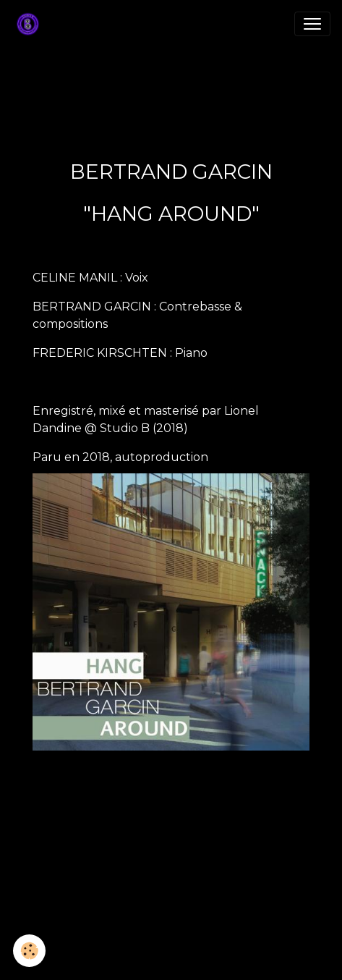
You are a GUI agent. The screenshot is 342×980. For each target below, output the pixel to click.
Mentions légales (171, 939)
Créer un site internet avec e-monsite (171, 877)
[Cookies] (29, 951)
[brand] (31, 24)
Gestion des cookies (171, 960)
